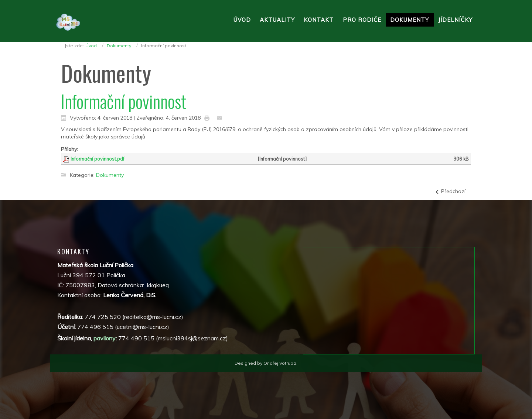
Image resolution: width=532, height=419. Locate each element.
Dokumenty (119, 46)
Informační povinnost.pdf (98, 159)
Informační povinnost (124, 101)
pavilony (105, 338)
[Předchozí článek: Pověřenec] (450, 191)
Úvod (91, 46)
